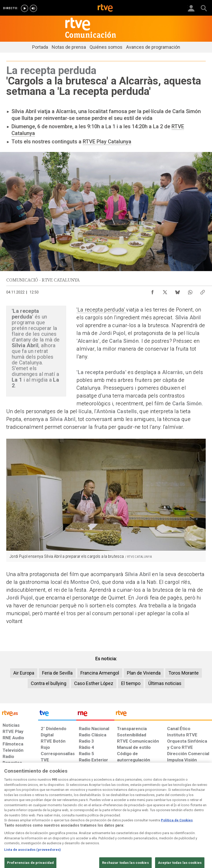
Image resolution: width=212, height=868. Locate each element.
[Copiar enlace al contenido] (203, 291)
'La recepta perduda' (101, 310)
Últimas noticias (165, 683)
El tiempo (131, 683)
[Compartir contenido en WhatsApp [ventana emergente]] (190, 291)
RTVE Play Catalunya (107, 142)
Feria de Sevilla (57, 673)
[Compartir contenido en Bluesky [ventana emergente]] (178, 291)
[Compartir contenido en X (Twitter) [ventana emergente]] (165, 291)
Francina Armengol (100, 673)
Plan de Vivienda (144, 673)
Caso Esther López (94, 683)
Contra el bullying (49, 683)
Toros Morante (184, 673)
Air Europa (24, 673)
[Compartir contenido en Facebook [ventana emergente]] (152, 291)
